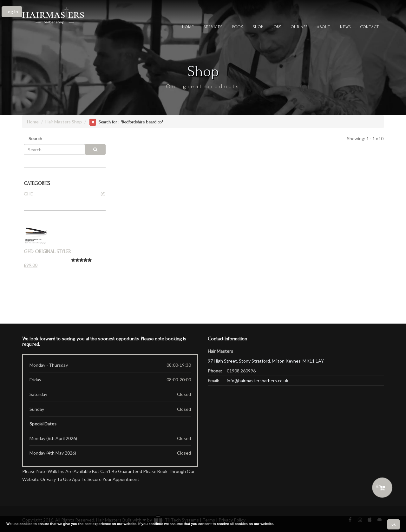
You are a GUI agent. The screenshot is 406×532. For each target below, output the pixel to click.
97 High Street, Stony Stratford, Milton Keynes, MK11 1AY (266, 361)
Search (35, 138)
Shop (258, 27)
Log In (12, 12)
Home (188, 27)
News (345, 27)
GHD (29, 194)
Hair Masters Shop (64, 122)
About (324, 27)
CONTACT (370, 27)
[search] (95, 149)
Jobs (277, 27)
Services (213, 27)
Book (238, 27)
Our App (299, 27)
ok (393, 524)
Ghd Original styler (47, 252)
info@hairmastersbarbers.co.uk (258, 381)
